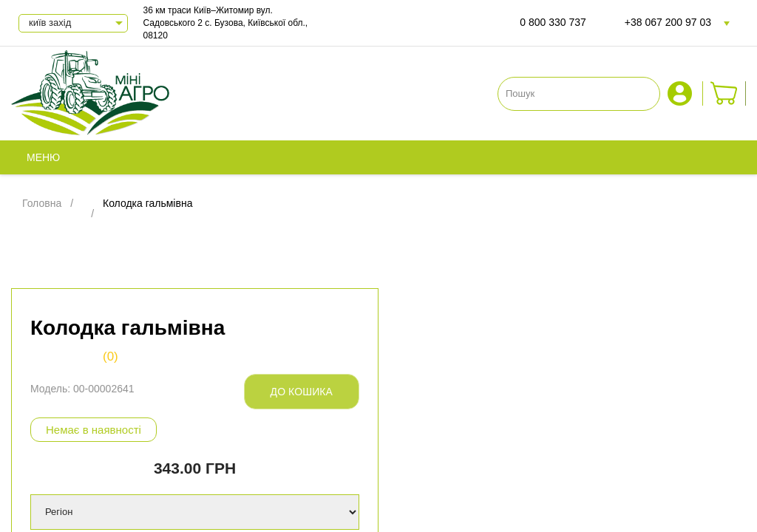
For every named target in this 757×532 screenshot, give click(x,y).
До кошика (302, 392)
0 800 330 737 (553, 22)
